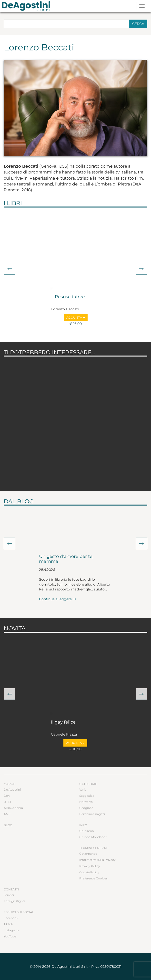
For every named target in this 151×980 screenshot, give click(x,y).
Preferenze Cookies (93, 878)
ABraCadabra (13, 808)
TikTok (8, 924)
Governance (88, 854)
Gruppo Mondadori (93, 837)
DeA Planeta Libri (28, 6)
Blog (8, 825)
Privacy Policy (90, 866)
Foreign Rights (15, 901)
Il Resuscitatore (68, 297)
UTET (8, 802)
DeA (7, 796)
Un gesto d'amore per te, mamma (66, 559)
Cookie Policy (89, 872)
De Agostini (12, 790)
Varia (83, 790)
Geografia (86, 808)
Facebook (11, 918)
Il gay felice (63, 722)
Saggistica (87, 796)
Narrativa (86, 802)
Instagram (11, 930)
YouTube (10, 936)
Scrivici (9, 895)
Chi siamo (87, 831)
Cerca (138, 24)
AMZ (7, 814)
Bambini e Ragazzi (93, 814)
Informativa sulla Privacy (97, 860)
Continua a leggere (58, 599)
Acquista (76, 317)
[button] (10, 269)
